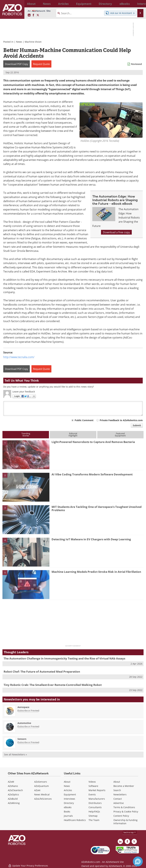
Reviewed (137, 64)
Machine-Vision (33, 42)
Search (117, 790)
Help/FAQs (94, 812)
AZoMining (14, 803)
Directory (69, 803)
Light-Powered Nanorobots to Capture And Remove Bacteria (93, 442)
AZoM (11, 782)
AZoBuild (13, 799)
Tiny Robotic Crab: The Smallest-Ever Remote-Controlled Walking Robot (53, 685)
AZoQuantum (41, 786)
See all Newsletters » (15, 754)
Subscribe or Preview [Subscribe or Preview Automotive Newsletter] (28, 726)
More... (139, 4)
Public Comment (84, 420)
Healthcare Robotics (75, 820)
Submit (137, 425)
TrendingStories (26, 434)
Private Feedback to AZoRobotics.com (121, 420)
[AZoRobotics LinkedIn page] (29, 15)
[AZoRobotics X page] (38, 15)
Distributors (95, 803)
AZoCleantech (15, 790)
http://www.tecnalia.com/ (19, 357)
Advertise (119, 803)
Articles (68, 790)
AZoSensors (41, 782)
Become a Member (124, 786)
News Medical (42, 794)
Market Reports (97, 790)
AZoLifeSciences (43, 799)
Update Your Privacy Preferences (28, 864)
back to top (130, 832)
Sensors (22, 739)
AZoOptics (13, 794)
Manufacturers (97, 799)
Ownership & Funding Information (125, 822)
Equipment (70, 794)
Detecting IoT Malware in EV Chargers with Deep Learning (91, 539)
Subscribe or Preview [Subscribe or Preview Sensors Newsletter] (28, 742)
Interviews (69, 799)
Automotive (24, 723)
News (19, 42)
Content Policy (121, 816)
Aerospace (23, 707)
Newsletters (120, 794)
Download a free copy (116, 232)
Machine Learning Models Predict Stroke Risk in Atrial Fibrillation (96, 572)
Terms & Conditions (124, 807)
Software (93, 786)
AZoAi (37, 790)
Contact (118, 799)
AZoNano (13, 786)
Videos (92, 782)
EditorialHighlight (73, 434)
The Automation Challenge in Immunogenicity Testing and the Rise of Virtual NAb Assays (64, 658)
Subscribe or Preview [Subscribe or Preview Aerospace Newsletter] (28, 710)
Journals (68, 816)
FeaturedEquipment (120, 434)
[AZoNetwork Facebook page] (33, 15)
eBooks (68, 807)
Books (67, 812)
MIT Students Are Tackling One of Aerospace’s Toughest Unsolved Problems (97, 508)
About (67, 782)
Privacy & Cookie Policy (126, 812)
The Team (94, 820)
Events (92, 794)
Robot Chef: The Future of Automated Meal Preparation (42, 672)
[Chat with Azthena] (138, 861)
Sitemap (93, 816)
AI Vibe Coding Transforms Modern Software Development (92, 474)
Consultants (95, 807)
